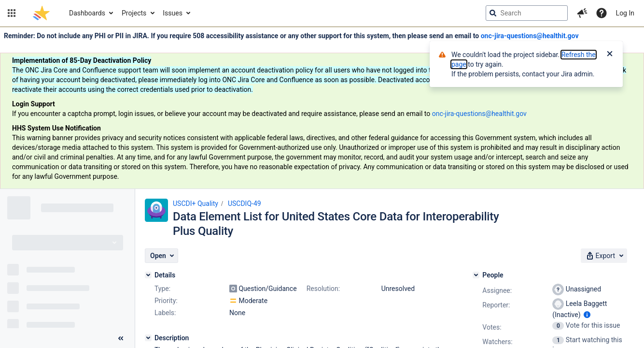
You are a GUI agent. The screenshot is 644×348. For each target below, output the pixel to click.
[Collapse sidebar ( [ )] (121, 338)
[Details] (148, 275)
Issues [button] (173, 13)
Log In (625, 13)
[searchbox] (527, 13)
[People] (476, 275)
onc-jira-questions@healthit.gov (530, 36)
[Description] (148, 338)
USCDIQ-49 (245, 203)
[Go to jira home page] (41, 13)
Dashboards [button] (87, 13)
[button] (12, 13)
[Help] (602, 13)
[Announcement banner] (322, 108)
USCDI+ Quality (196, 203)
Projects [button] (134, 13)
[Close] (610, 55)
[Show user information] (587, 315)
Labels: (165, 313)
